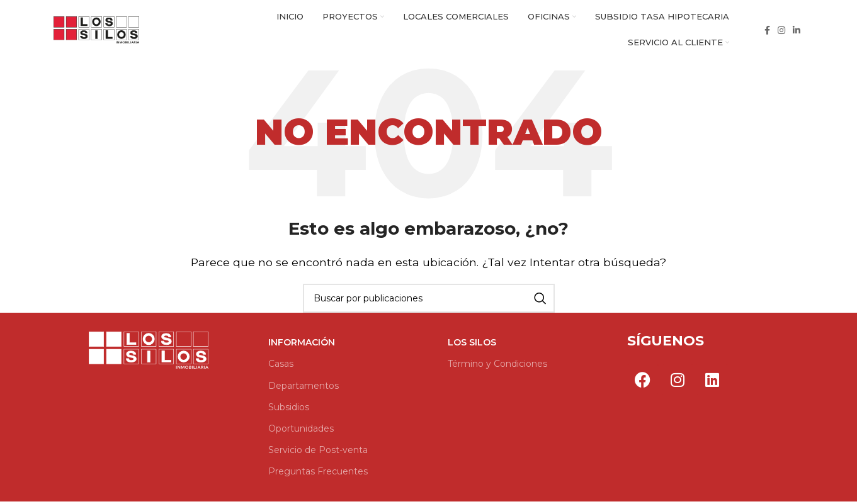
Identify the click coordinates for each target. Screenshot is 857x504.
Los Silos (472, 345)
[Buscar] (429, 301)
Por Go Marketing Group (641, 412)
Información (302, 345)
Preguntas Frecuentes (318, 474)
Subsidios (289, 410)
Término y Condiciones (497, 367)
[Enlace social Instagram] (781, 31)
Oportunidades (301, 432)
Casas (281, 367)
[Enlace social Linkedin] (797, 31)
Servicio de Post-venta (318, 453)
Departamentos (304, 388)
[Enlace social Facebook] (767, 31)
